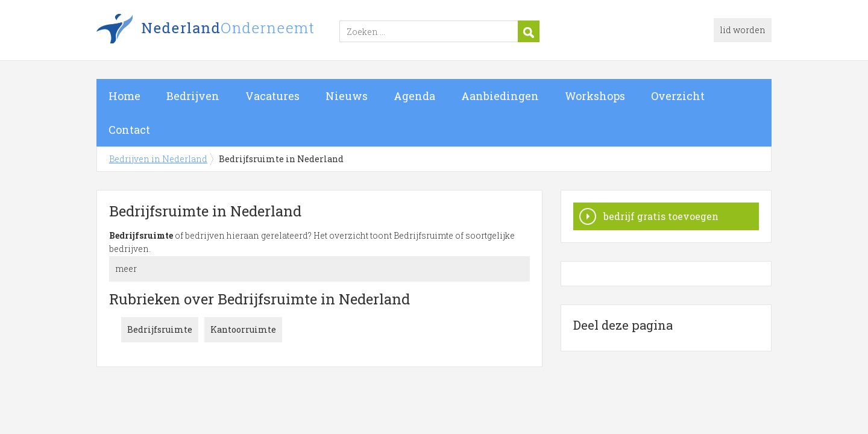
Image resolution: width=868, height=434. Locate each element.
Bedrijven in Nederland (247, 32)
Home (124, 96)
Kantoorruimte (243, 329)
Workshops (595, 96)
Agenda (414, 96)
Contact (129, 130)
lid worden (743, 30)
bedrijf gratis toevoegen (661, 216)
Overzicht (678, 96)
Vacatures (272, 96)
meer (126, 269)
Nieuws (347, 96)
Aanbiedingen (500, 96)
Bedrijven (193, 96)
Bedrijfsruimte (160, 329)
